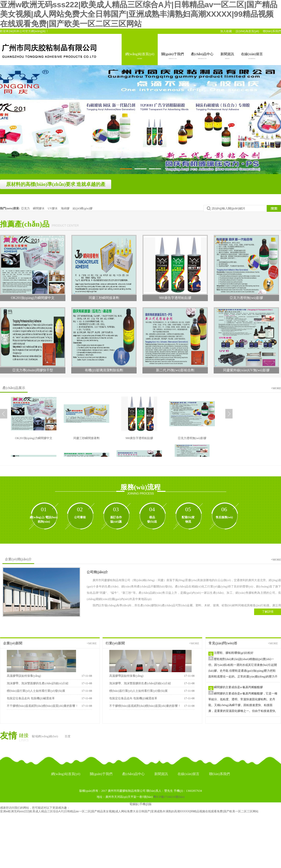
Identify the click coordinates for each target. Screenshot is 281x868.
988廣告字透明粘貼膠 (139, 438)
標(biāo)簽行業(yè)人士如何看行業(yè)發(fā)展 (36, 691)
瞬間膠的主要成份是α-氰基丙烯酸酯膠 (238, 687)
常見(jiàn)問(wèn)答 (223, 643)
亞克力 (26, 208)
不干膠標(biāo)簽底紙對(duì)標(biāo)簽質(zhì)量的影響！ (43, 706)
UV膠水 (53, 208)
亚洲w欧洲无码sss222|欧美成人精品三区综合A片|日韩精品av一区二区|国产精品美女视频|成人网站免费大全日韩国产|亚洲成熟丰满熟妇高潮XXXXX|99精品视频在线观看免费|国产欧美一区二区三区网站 (139, 14)
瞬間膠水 (39, 208)
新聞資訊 (227, 56)
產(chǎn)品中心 (202, 56)
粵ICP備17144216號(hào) (169, 797)
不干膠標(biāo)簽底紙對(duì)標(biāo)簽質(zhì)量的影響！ (145, 706)
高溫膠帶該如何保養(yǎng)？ (24, 676)
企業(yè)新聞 (13, 643)
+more (276, 388)
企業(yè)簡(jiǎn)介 (18, 559)
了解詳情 (268, 612)
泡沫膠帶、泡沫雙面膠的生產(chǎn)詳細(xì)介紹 (140, 683)
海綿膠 (66, 208)
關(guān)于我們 (173, 56)
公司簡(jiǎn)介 (97, 572)
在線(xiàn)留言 (252, 56)
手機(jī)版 (146, 804)
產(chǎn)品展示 (14, 388)
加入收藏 (226, 31)
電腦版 (134, 804)
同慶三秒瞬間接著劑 (86, 438)
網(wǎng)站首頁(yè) (140, 56)
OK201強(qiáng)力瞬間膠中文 (34, 438)
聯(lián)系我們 (272, 31)
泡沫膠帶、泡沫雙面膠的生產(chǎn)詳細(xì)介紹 (38, 683)
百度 (68, 736)
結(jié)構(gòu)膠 (83, 208)
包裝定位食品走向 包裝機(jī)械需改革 (31, 698)
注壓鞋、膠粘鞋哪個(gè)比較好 (234, 653)
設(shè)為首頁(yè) (247, 31)
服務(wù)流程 (140, 487)
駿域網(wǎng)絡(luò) (45, 736)
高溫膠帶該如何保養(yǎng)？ (126, 676)
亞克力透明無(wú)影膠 (192, 438)
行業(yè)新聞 (115, 643)
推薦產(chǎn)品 (25, 224)
